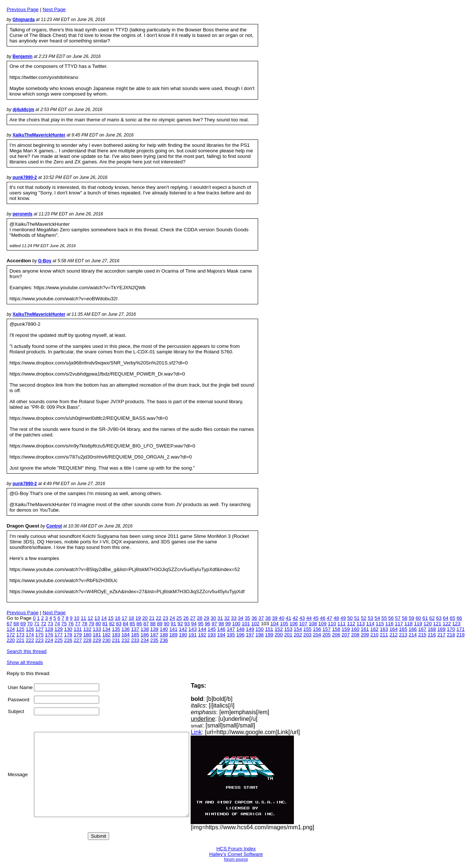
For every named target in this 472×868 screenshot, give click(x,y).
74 (57, 624)
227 (78, 640)
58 (405, 618)
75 (64, 624)
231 (116, 640)
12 (90, 618)
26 (186, 618)
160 (355, 629)
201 (288, 635)
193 (212, 635)
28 (200, 618)
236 (164, 640)
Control (54, 526)
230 (107, 640)
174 (30, 635)
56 (391, 618)
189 (173, 635)
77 (78, 624)
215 (422, 635)
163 (384, 629)
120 (428, 624)
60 (418, 618)
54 (377, 618)
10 (77, 618)
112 (351, 624)
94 (194, 624)
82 (112, 624)
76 (71, 624)
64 (446, 618)
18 (131, 618)
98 (221, 624)
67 (9, 624)
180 (87, 635)
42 (295, 618)
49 (343, 618)
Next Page (54, 9)
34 (241, 618)
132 (87, 629)
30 (213, 618)
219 (461, 635)
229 (97, 640)
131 (78, 629)
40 (282, 618)
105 (284, 624)
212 (393, 635)
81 (105, 624)
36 (254, 618)
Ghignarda (24, 20)
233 (135, 640)
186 (145, 635)
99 (228, 624)
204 (317, 635)
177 (59, 635)
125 (20, 629)
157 (326, 629)
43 (302, 618)
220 (11, 640)
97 (214, 624)
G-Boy (45, 261)
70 (30, 624)
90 (166, 624)
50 (350, 618)
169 (441, 629)
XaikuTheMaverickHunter (39, 135)
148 (240, 629)
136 (125, 629)
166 (413, 629)
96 (207, 624)
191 (192, 635)
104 (274, 624)
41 (289, 618)
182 (107, 635)
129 (59, 629)
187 (154, 635)
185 (135, 635)
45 (316, 618)
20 (145, 618)
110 (332, 624)
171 (461, 629)
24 (172, 618)
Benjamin (22, 56)
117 (399, 624)
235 (154, 640)
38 (268, 618)
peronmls (22, 214)
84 (126, 624)
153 (288, 629)
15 (111, 618)
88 (153, 624)
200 (279, 635)
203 (308, 635)
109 (322, 624)
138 (145, 629)
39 (275, 618)
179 (78, 635)
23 (165, 618)
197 (250, 635)
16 (118, 618)
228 (87, 640)
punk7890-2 (25, 177)
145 (212, 629)
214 (413, 635)
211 (384, 635)
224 (49, 640)
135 (116, 629)
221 (20, 640)
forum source (236, 859)
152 (279, 629)
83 (119, 624)
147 (231, 629)
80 (98, 624)
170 (451, 629)
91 (173, 624)
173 (20, 635)
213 (403, 635)
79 (91, 624)
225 (59, 640)
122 (447, 624)
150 (260, 629)
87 (146, 624)
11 (84, 618)
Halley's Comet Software (236, 854)
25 (179, 618)
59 (411, 618)
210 (374, 635)
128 (49, 629)
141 (173, 629)
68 (16, 624)
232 (125, 640)
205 (326, 635)
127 (39, 629)
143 (192, 629)
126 (30, 629)
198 (260, 635)
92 (180, 624)
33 (234, 618)
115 (380, 624)
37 (261, 618)
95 (201, 624)
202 (298, 635)
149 (250, 629)
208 (355, 635)
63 (439, 618)
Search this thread (27, 651)
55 (384, 618)
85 (133, 624)
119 (418, 624)
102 (255, 624)
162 (374, 629)
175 (39, 635)
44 (309, 618)
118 (409, 624)
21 (152, 618)
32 (227, 618)
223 (39, 640)
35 (248, 618)
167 (422, 629)
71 (37, 624)
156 (317, 629)
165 (403, 629)
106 (294, 624)
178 (68, 635)
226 (68, 640)
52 (364, 618)
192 (202, 635)
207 (346, 635)
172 (11, 635)
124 (11, 629)
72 (44, 624)
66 (459, 618)
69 (23, 624)
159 (346, 629)
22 (159, 618)
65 (453, 618)
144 (202, 629)
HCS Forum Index (236, 849)
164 (393, 629)
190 (183, 635)
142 (183, 629)
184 (125, 635)
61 (425, 618)
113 (361, 624)
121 (437, 624)
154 (298, 629)
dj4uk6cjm (23, 110)
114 (370, 624)
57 (398, 618)
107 (303, 624)
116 (389, 624)
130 (68, 629)
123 (456, 624)
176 (49, 635)
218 (451, 635)
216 (432, 635)
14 (104, 618)
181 (97, 635)
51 (357, 618)
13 (97, 618)
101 (246, 624)
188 (164, 635)
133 (97, 629)
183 (116, 635)
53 (370, 618)
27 (193, 618)
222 (30, 640)
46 (323, 618)
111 (341, 624)
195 (231, 635)
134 (107, 629)
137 (135, 629)
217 (441, 635)
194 (221, 635)
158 (336, 629)
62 (432, 618)
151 (269, 629)
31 (220, 618)
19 (138, 618)
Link (214, 732)
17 (124, 618)
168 (432, 629)
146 (221, 629)
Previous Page (23, 9)
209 (365, 635)
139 (154, 629)
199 (269, 635)
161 (365, 629)
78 (85, 624)
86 (139, 624)
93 (187, 624)
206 (336, 635)
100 (236, 624)
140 (164, 629)
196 (240, 635)
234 (145, 640)
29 (206, 618)
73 (50, 624)
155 (308, 629)
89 (160, 624)
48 (336, 618)
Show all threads (25, 662)
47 (329, 618)
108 (313, 624)
